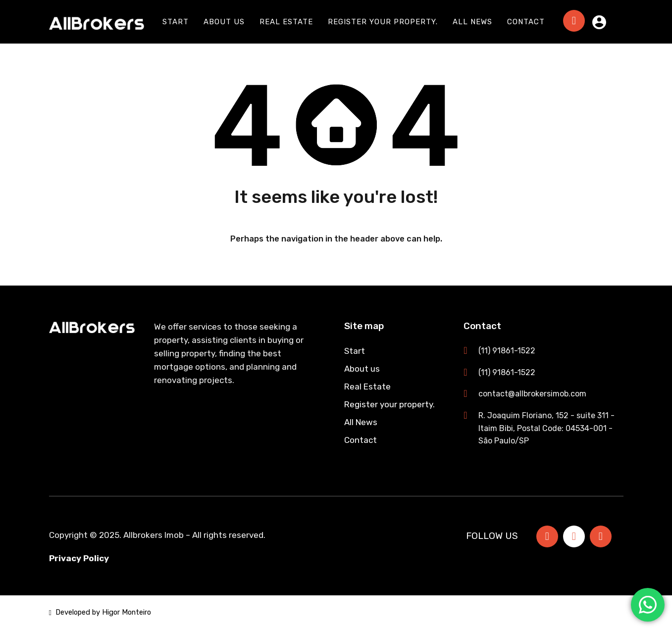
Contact (526, 22)
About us (224, 22)
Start (176, 22)
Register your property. (383, 22)
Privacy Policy (79, 558)
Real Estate (286, 22)
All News (472, 22)
